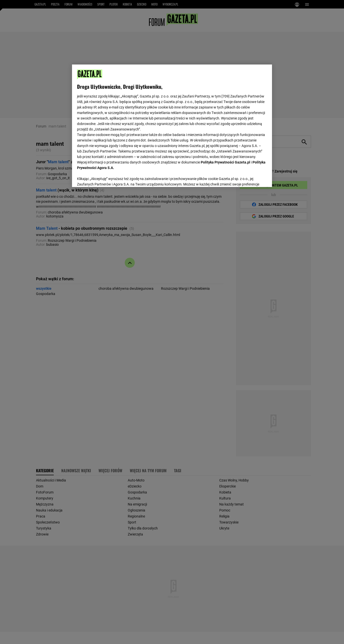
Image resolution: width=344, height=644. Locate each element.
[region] (172, 125)
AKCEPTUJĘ (250, 177)
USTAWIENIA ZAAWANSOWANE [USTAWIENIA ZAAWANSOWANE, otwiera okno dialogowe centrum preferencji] (110, 177)
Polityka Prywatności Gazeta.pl (225, 162)
